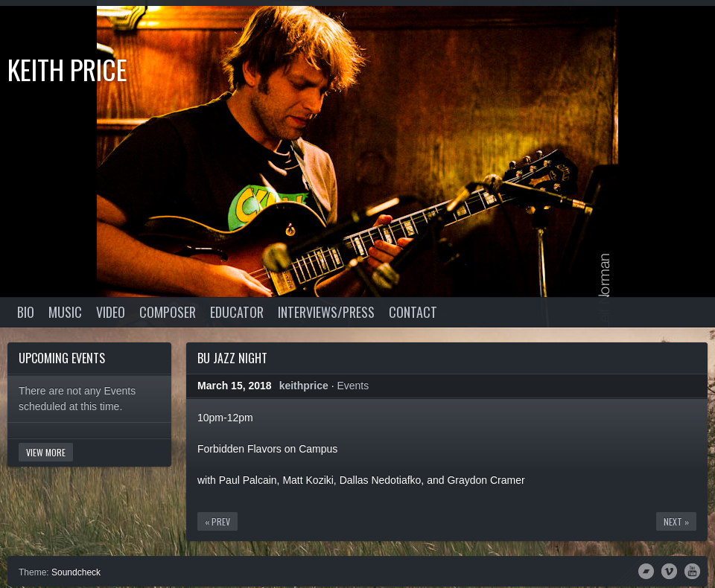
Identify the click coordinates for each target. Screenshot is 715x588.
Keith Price (67, 69)
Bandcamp (646, 570)
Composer (168, 312)
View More (46, 452)
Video (111, 312)
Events (353, 386)
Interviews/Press (326, 312)
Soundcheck (76, 572)
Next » (676, 521)
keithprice (304, 386)
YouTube (692, 570)
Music (65, 312)
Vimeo (669, 570)
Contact (413, 312)
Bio (26, 312)
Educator (237, 312)
